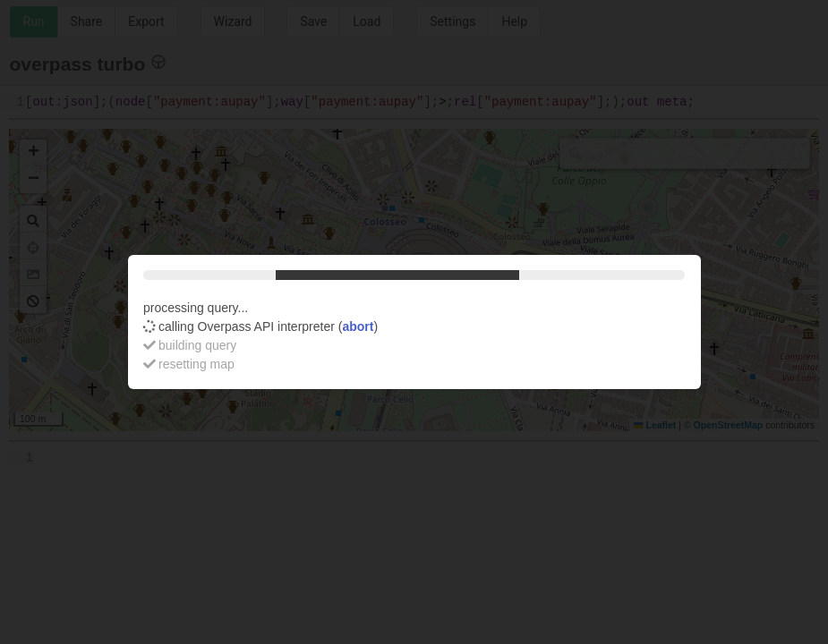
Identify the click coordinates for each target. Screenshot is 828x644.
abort (358, 326)
